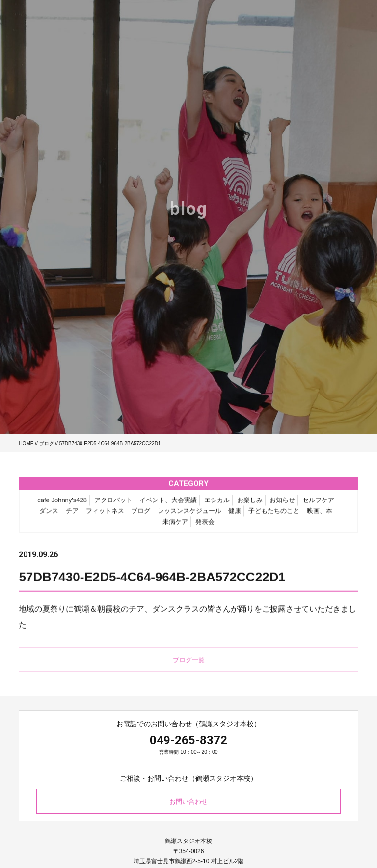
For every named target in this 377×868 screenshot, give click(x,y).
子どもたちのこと (274, 513)
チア (72, 513)
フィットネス (105, 513)
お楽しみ (250, 503)
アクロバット (113, 503)
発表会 (205, 524)
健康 (235, 513)
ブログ (47, 443)
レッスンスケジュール (189, 513)
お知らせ (282, 503)
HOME (26, 443)
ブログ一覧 (189, 663)
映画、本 (320, 513)
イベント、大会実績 (168, 503)
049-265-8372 (188, 740)
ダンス (49, 513)
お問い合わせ (188, 802)
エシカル (217, 503)
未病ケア (175, 524)
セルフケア (318, 503)
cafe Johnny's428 (62, 503)
